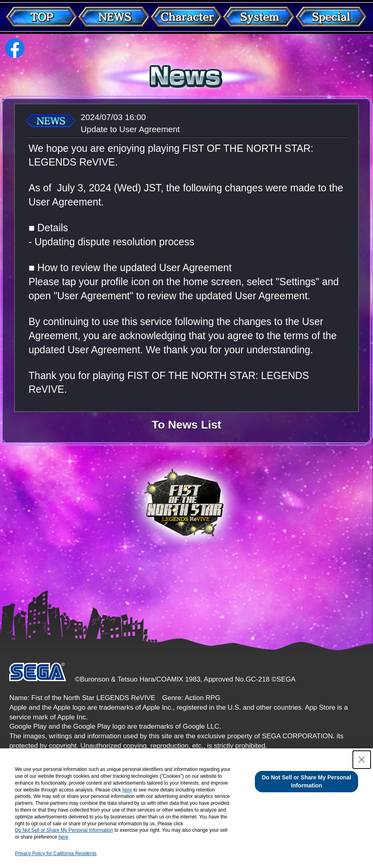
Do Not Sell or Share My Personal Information (64, 830)
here (127, 790)
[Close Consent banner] (362, 760)
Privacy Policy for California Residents (56, 853)
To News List (186, 425)
